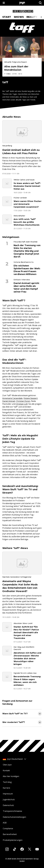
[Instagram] (7, 849)
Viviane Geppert (31, 398)
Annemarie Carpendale (12, 398)
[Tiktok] (15, 849)
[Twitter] (30, 849)
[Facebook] (22, 849)
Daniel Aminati (9, 401)
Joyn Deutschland (15, 759)
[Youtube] (37, 849)
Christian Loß (22, 404)
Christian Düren (23, 401)
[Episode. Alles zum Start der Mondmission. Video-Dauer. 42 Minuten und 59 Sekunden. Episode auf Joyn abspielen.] (22, 68)
